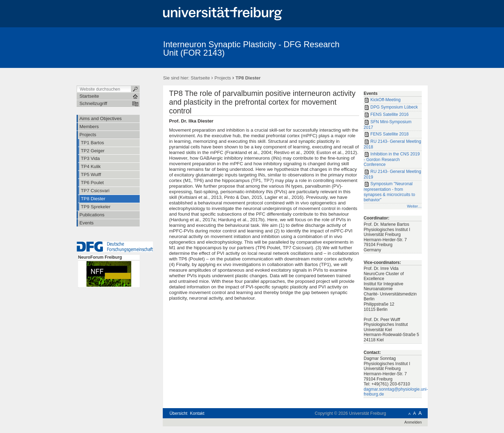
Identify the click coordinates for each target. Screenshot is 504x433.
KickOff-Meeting (382, 100)
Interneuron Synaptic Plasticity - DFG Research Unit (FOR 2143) (251, 48)
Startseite (200, 78)
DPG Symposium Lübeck (391, 107)
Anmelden (413, 422)
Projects (223, 78)
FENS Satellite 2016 (386, 115)
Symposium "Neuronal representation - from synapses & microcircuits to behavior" (389, 192)
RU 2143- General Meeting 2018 (392, 144)
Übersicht (178, 413)
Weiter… (414, 206)
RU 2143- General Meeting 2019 (392, 174)
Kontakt (197, 413)
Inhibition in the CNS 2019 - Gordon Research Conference (392, 159)
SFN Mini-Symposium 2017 (388, 125)
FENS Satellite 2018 (386, 134)
